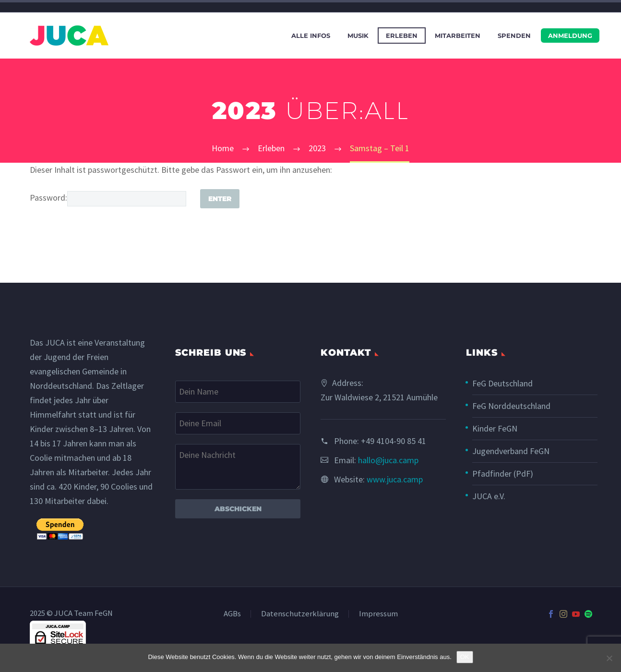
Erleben (402, 36)
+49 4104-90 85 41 (394, 441)
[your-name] (238, 392)
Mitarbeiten (458, 36)
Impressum (378, 614)
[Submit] (220, 199)
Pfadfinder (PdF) (503, 474)
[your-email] (238, 423)
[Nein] (609, 658)
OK (465, 657)
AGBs (232, 614)
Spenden (514, 36)
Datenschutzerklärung (300, 614)
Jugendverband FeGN (511, 451)
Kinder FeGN (495, 428)
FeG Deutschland (502, 383)
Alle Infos (311, 36)
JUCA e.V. (489, 496)
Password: (108, 198)
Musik (358, 36)
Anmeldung (570, 36)
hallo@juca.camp (388, 460)
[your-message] (238, 467)
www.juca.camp (395, 479)
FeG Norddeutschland (511, 406)
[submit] (60, 529)
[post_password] (127, 199)
